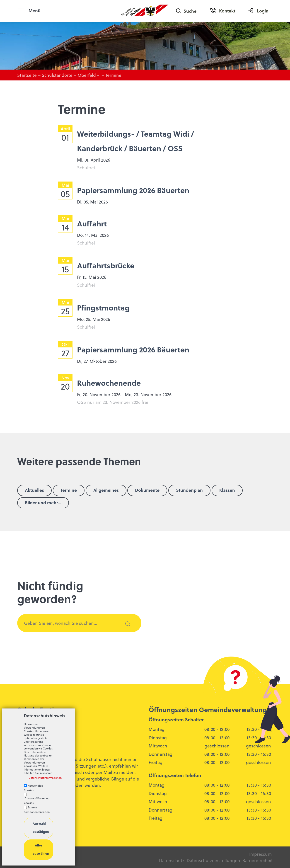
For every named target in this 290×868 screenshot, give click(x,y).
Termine (69, 490)
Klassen (227, 490)
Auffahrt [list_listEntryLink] (92, 223)
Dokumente (147, 490)
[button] (21, 11)
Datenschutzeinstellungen (213, 860)
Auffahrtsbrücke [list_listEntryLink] (106, 265)
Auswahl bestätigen (41, 828)
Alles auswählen (41, 849)
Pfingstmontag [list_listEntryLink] (103, 307)
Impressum (260, 854)
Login (263, 11)
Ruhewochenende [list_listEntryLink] (109, 383)
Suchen (125, 630)
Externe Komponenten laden (37, 810)
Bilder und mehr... (43, 502)
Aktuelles (34, 490)
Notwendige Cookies (33, 788)
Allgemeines (106, 490)
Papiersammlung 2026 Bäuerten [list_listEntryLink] (133, 190)
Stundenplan (189, 490)
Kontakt (227, 11)
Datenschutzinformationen (41, 778)
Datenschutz (172, 860)
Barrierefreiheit (258, 860)
